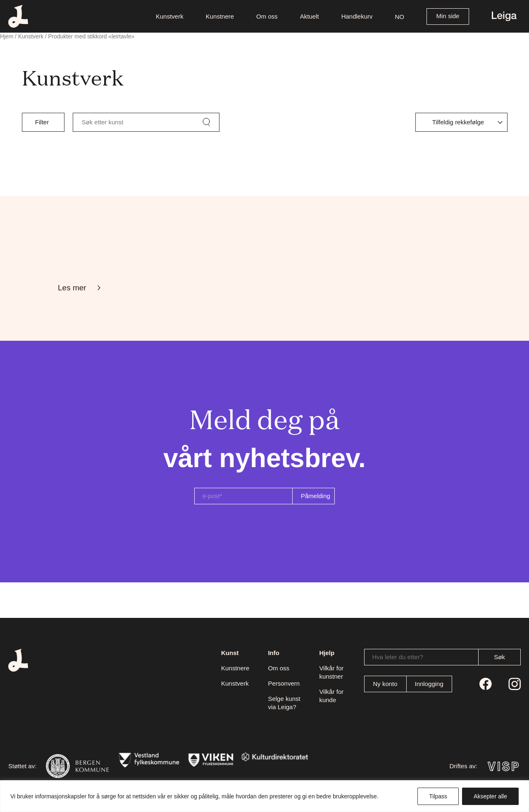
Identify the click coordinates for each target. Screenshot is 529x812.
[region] (264, 796)
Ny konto (385, 684)
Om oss (279, 668)
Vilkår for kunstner (331, 672)
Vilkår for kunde (331, 696)
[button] (400, 16)
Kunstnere (235, 668)
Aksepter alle (490, 796)
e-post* (212, 496)
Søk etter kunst (103, 122)
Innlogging (429, 684)
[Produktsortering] (461, 122)
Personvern (284, 683)
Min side (448, 16)
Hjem (7, 37)
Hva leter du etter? (398, 657)
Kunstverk (31, 37)
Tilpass (438, 796)
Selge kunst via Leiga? (284, 703)
